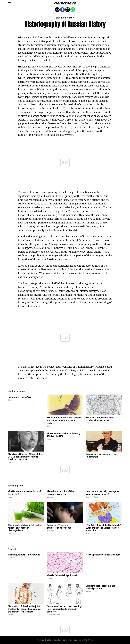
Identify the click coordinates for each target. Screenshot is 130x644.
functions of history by (55, 74)
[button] (9, 3)
